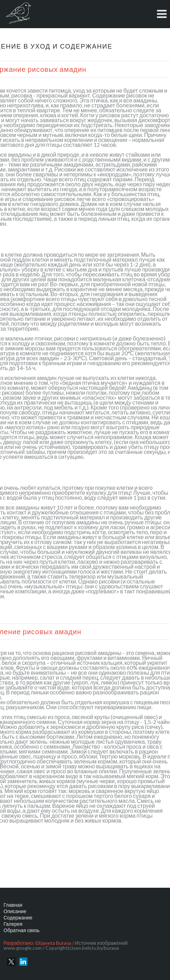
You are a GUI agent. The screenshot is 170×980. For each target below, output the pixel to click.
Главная (13, 905)
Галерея (13, 924)
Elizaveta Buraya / (55, 943)
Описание (15, 911)
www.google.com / (24, 948)
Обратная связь (22, 930)
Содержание (18, 917)
